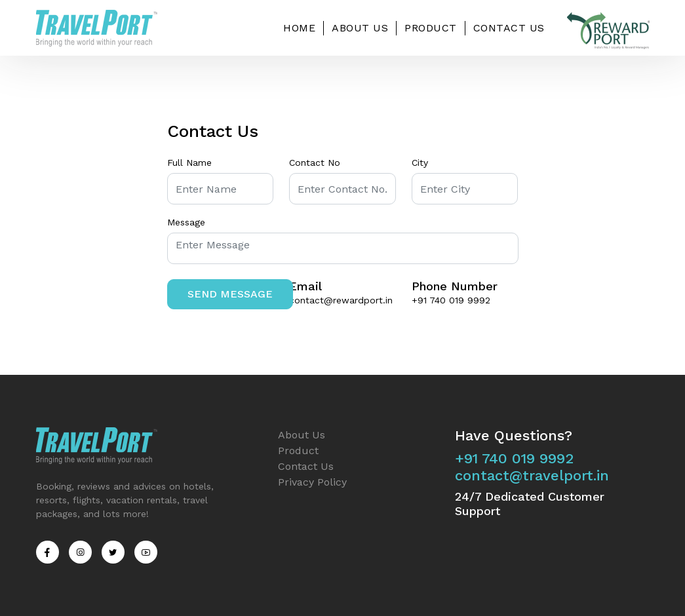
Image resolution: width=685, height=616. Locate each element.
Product (431, 28)
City (420, 163)
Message (186, 222)
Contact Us (509, 28)
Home (299, 28)
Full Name (189, 163)
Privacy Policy (312, 482)
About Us (360, 28)
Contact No (315, 163)
